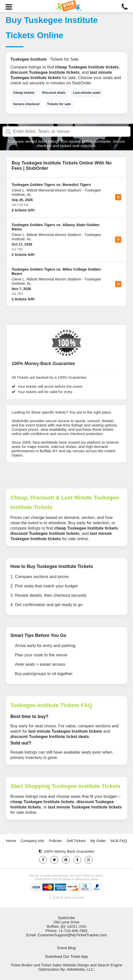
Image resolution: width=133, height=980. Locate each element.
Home (11, 841)
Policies (56, 841)
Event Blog (66, 948)
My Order (98, 841)
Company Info (32, 841)
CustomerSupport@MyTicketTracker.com (72, 935)
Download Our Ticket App (66, 956)
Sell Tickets (76, 841)
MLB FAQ (119, 841)
